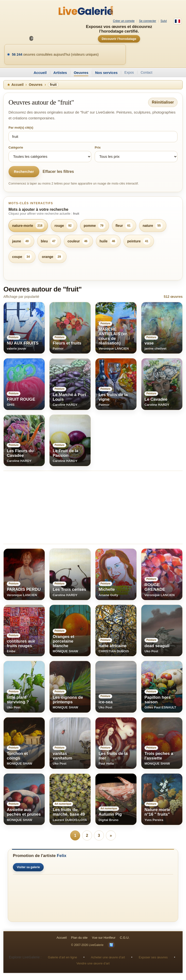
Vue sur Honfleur (104, 938)
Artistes (60, 73)
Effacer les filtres (58, 172)
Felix (62, 856)
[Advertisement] (93, 507)
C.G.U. (125, 938)
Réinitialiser (163, 102)
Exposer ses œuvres (153, 958)
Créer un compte (124, 21)
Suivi (164, 21)
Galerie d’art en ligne (62, 958)
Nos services (106, 73)
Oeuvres (81, 73)
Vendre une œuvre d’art (93, 964)
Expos (129, 72)
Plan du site (79, 938)
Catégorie (16, 147)
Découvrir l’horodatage (119, 39)
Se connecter (148, 21)
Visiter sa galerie (28, 867)
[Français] (178, 21)
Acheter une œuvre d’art (108, 958)
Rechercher (24, 172)
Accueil (40, 73)
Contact (146, 72)
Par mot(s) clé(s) (21, 128)
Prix (98, 147)
